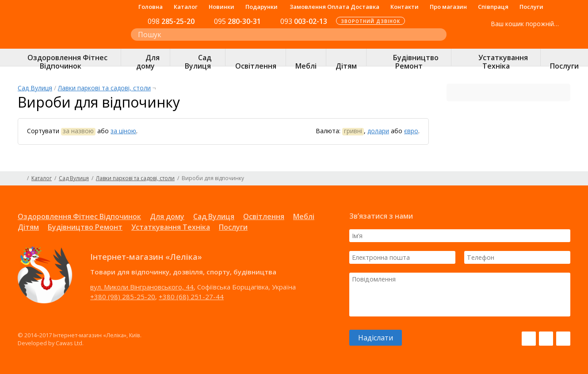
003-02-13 (304, 21)
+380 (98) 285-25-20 (123, 297)
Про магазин (448, 7)
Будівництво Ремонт (85, 227)
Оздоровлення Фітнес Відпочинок (79, 216)
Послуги (531, 7)
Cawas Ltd (69, 343)
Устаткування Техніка (171, 227)
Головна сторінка (21, 178)
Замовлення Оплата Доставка (334, 7)
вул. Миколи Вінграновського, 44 (142, 287)
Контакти (405, 7)
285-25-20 (171, 21)
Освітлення (264, 216)
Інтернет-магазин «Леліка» (65, 40)
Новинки (221, 7)
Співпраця (493, 7)
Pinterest (563, 339)
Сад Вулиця (35, 88)
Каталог (186, 7)
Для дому (167, 216)
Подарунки (262, 7)
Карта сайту (567, 178)
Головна (151, 7)
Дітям (28, 227)
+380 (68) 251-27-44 (191, 297)
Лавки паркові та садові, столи (104, 88)
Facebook (529, 339)
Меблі (304, 216)
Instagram (546, 339)
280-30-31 (237, 21)
